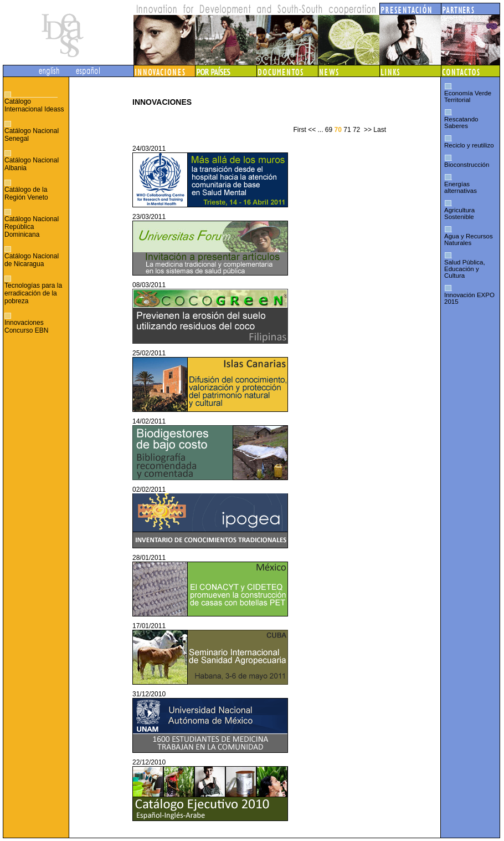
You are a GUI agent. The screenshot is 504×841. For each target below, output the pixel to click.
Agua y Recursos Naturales (469, 239)
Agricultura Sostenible (459, 213)
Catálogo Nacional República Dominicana (32, 227)
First (299, 130)
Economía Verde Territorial (468, 96)
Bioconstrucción (467, 165)
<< (312, 130)
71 (347, 130)
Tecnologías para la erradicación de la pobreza (33, 293)
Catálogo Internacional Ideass (34, 105)
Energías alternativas (461, 187)
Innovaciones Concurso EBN (26, 327)
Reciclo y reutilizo (469, 145)
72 (356, 130)
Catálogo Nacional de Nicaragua (32, 260)
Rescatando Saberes (461, 123)
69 (329, 130)
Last (380, 130)
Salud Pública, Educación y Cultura (465, 269)
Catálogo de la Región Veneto (26, 193)
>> (368, 130)
